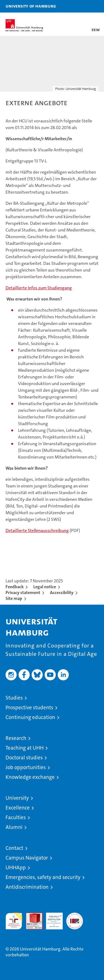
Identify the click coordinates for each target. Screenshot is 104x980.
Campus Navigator (27, 858)
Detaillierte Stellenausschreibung (37, 530)
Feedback (15, 587)
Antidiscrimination (27, 887)
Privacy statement (23, 593)
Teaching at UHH (25, 748)
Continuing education (30, 717)
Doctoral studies (24, 758)
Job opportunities (26, 767)
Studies (14, 698)
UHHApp (16, 867)
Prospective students (29, 707)
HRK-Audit (51, 919)
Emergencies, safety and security (43, 877)
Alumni (14, 827)
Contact (14, 848)
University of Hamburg (31, 6)
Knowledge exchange (30, 777)
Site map (14, 598)
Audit (31, 916)
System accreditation (75, 919)
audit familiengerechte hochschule (14, 921)
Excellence (18, 808)
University (17, 798)
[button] (82, 6)
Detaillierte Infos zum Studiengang (39, 288)
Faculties (16, 817)
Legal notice (45, 587)
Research (16, 738)
